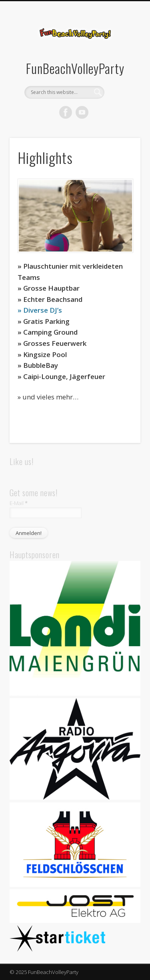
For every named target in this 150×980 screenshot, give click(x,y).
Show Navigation (121, 72)
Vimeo (82, 112)
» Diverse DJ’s (40, 310)
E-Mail (19, 503)
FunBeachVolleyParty (75, 68)
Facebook (66, 112)
